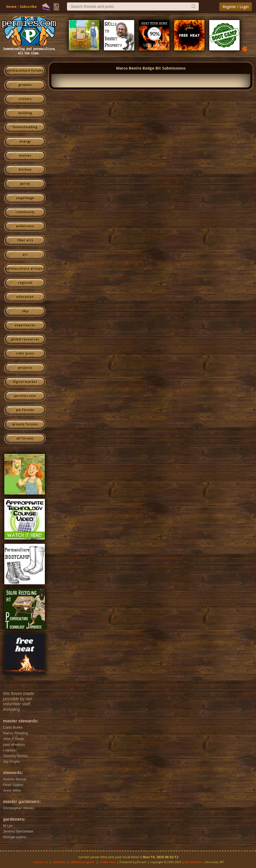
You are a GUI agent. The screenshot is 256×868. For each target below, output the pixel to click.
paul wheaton (192, 862)
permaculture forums (25, 71)
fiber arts (25, 240)
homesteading (25, 127)
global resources (25, 339)
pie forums (25, 410)
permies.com (25, 396)
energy (25, 142)
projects (25, 368)
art (25, 255)
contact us (40, 862)
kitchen (25, 170)
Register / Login (236, 7)
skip (25, 311)
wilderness (25, 226)
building (25, 113)
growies (25, 85)
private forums (25, 424)
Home (11, 7)
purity (25, 184)
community (25, 212)
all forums (25, 438)
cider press (25, 353)
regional (25, 283)
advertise (59, 862)
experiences (25, 325)
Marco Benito (129, 68)
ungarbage (25, 198)
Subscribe (28, 7)
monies (25, 156)
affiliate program (83, 862)
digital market (25, 382)
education (25, 297)
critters (25, 99)
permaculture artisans (25, 269)
